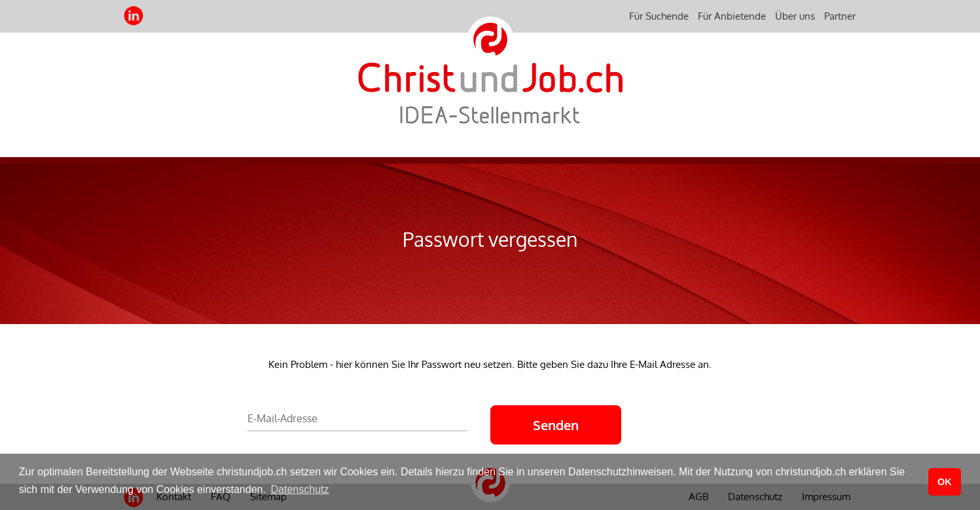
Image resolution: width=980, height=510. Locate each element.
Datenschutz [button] (300, 489)
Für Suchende (659, 16)
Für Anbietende (732, 16)
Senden (556, 425)
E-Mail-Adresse (282, 418)
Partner (840, 16)
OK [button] (945, 482)
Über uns (795, 16)
